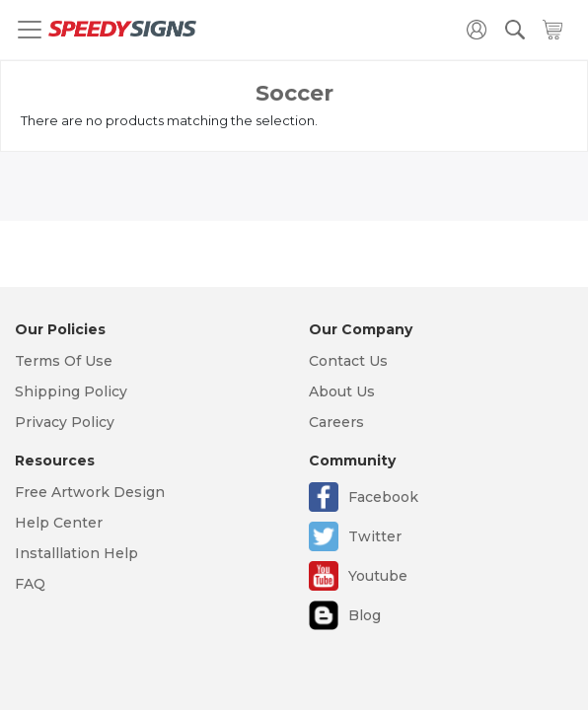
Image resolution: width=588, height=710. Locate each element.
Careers (336, 422)
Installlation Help (76, 553)
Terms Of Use (64, 361)
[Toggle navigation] (30, 30)
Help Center (59, 523)
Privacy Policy (65, 422)
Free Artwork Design (90, 492)
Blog (365, 615)
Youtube (378, 576)
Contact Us (348, 361)
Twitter (375, 536)
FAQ (30, 584)
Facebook (383, 497)
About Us (342, 391)
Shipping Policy (71, 391)
